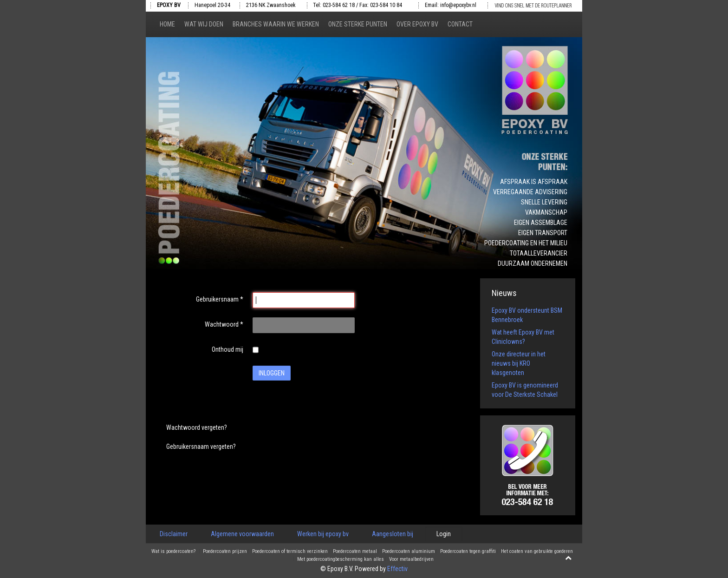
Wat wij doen (204, 24)
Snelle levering (544, 202)
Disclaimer (174, 534)
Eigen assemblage (541, 223)
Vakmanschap (546, 212)
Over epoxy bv (417, 24)
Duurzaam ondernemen (533, 263)
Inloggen (272, 373)
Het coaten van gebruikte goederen (537, 552)
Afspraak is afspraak (534, 182)
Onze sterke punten (358, 24)
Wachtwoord (224, 324)
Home (167, 24)
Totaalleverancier (539, 253)
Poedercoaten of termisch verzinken (290, 552)
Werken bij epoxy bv (323, 534)
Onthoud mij (227, 349)
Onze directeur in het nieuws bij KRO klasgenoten (519, 363)
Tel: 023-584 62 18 (334, 5)
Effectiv (397, 569)
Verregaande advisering (530, 192)
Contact (460, 24)
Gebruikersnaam (220, 299)
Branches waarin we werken (276, 24)
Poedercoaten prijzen (225, 552)
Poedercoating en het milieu (526, 243)
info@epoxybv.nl (458, 5)
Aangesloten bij (393, 534)
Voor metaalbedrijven (411, 559)
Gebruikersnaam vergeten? (201, 447)
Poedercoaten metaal (355, 552)
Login (444, 534)
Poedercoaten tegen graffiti (468, 552)
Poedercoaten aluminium (409, 552)
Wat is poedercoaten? (173, 552)
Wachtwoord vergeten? (197, 427)
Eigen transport (543, 233)
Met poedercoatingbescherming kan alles (341, 559)
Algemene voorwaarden (242, 534)
